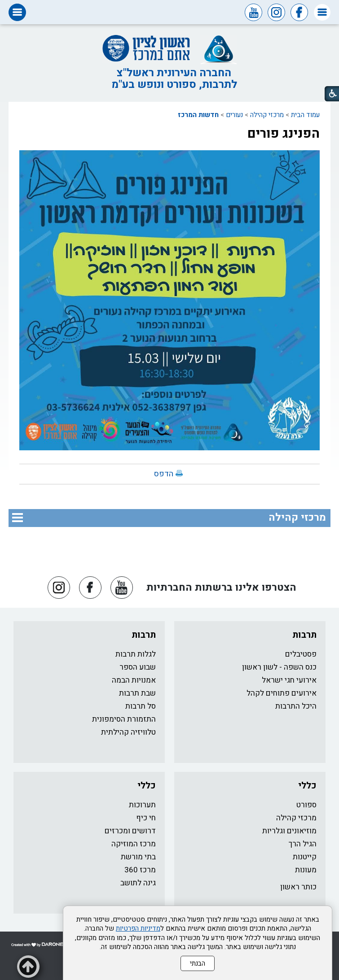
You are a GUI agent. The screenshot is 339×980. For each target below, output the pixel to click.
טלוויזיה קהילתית (128, 732)
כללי (307, 786)
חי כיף (146, 818)
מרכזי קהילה (267, 115)
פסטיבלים (301, 654)
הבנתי (198, 963)
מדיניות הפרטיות (138, 928)
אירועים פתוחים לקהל (282, 693)
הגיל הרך (303, 844)
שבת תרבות (137, 693)
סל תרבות (141, 706)
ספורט (306, 805)
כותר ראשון (298, 887)
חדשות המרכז (198, 115)
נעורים (234, 115)
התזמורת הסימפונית (124, 719)
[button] (322, 12)
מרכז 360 (140, 870)
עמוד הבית (305, 115)
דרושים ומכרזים (130, 831)
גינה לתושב (138, 883)
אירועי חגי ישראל (289, 680)
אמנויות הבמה (134, 680)
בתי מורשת (138, 857)
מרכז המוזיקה (134, 844)
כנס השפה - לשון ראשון (279, 667)
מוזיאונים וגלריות (289, 831)
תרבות (304, 635)
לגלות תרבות (136, 654)
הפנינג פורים (284, 134)
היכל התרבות (296, 706)
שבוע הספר (138, 667)
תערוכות (142, 805)
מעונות (306, 870)
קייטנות (305, 857)
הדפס (164, 474)
